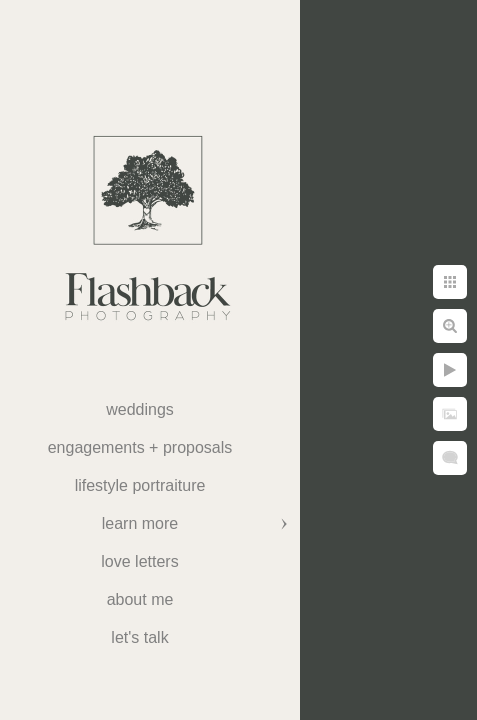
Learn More (140, 523)
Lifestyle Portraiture (140, 485)
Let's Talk (139, 637)
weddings (140, 409)
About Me (140, 599)
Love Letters (139, 561)
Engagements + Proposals (140, 447)
